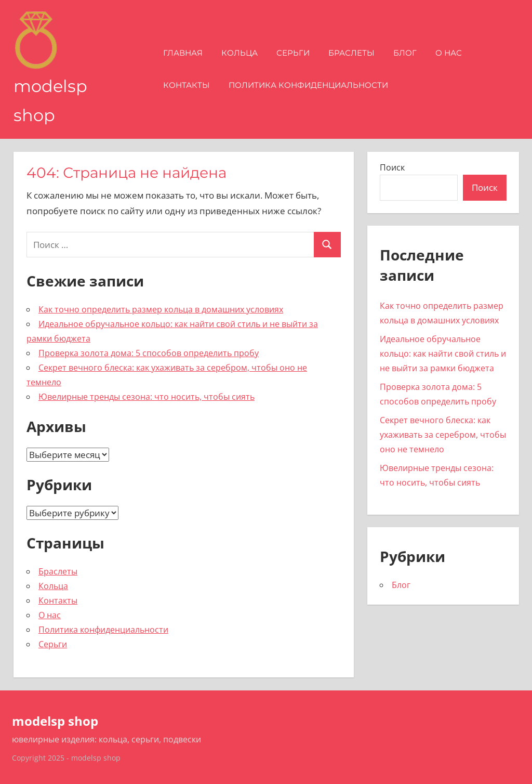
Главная (183, 53)
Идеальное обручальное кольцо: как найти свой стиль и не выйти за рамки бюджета (443, 354)
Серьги (293, 53)
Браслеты (351, 53)
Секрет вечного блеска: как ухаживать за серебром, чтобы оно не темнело (443, 435)
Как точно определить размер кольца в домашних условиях (161, 309)
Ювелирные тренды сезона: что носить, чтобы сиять (147, 397)
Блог (405, 53)
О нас (449, 53)
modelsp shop (55, 721)
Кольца (240, 53)
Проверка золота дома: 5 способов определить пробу (149, 353)
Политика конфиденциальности (308, 85)
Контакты (187, 85)
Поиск (392, 167)
